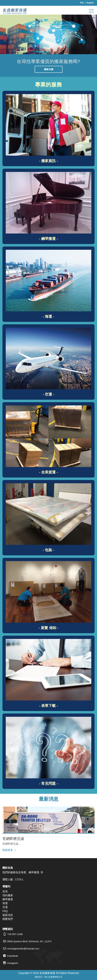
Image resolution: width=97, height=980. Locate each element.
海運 (5, 903)
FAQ (5, 911)
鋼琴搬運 (8, 899)
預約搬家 (8, 895)
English (90, 3)
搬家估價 (49, 69)
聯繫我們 (8, 919)
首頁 (5, 891)
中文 (82, 3)
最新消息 (8, 915)
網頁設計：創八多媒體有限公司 (49, 977)
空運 (5, 907)
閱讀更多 (8, 850)
